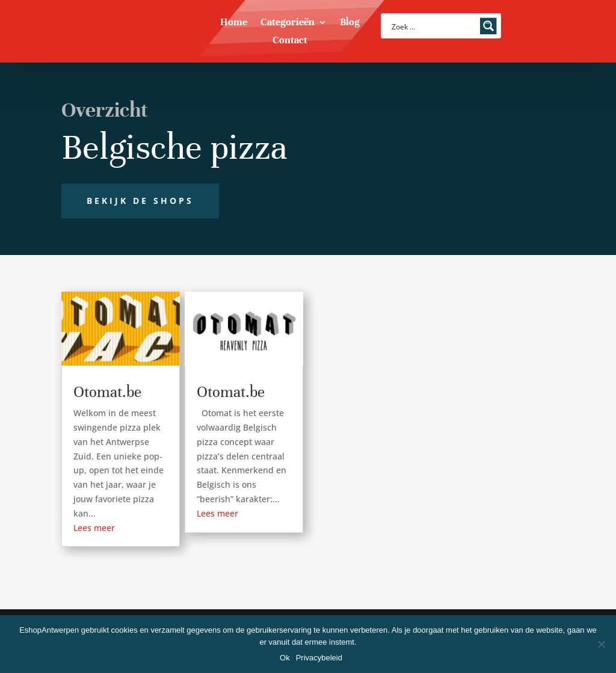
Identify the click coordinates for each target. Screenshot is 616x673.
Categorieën (288, 23)
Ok (285, 658)
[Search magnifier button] (488, 26)
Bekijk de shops (140, 201)
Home (234, 23)
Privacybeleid (319, 658)
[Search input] (433, 26)
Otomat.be (107, 392)
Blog (350, 23)
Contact (290, 41)
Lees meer (94, 528)
